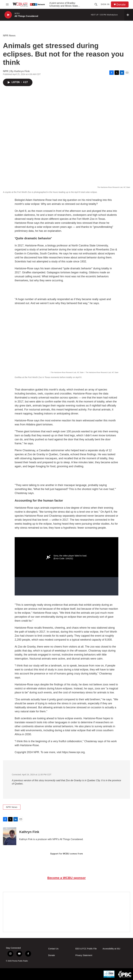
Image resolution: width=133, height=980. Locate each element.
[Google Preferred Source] (66, 912)
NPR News (9, 36)
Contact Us (53, 949)
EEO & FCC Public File (86, 949)
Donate (121, 5)
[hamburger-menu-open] (7, 4)
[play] (8, 15)
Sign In (105, 4)
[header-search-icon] (96, 4)
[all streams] (129, 15)
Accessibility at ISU (111, 949)
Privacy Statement (84, 955)
